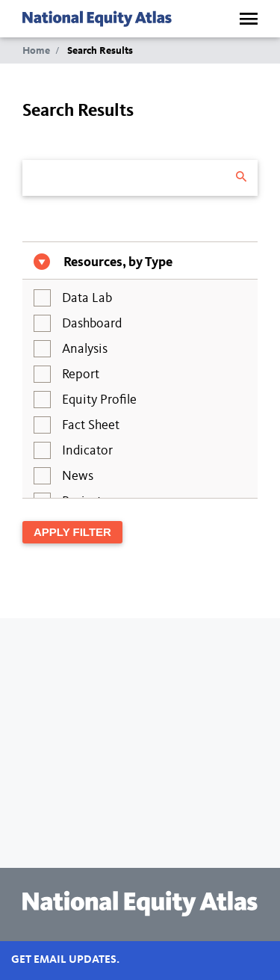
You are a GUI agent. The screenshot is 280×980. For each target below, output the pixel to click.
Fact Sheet (91, 425)
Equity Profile (99, 400)
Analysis (85, 349)
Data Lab (87, 298)
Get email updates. (65, 960)
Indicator (87, 451)
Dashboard (92, 324)
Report (81, 375)
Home (36, 51)
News (78, 476)
